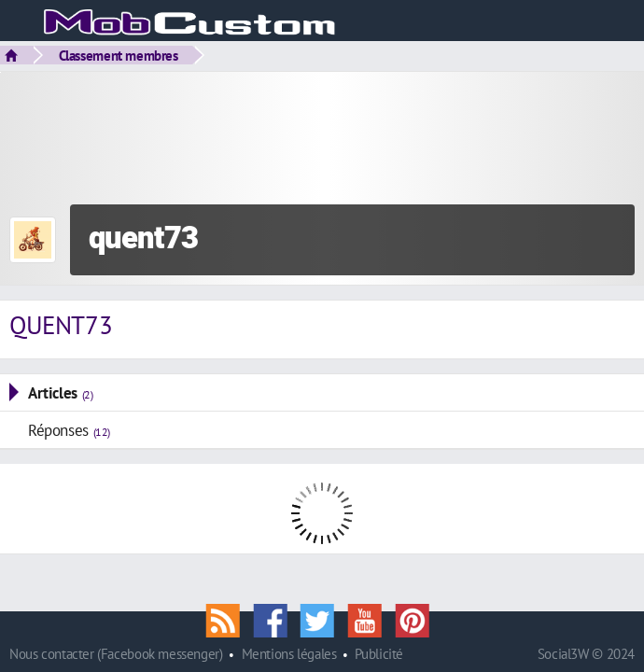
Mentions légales (289, 654)
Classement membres (119, 55)
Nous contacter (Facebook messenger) (116, 654)
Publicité (379, 654)
